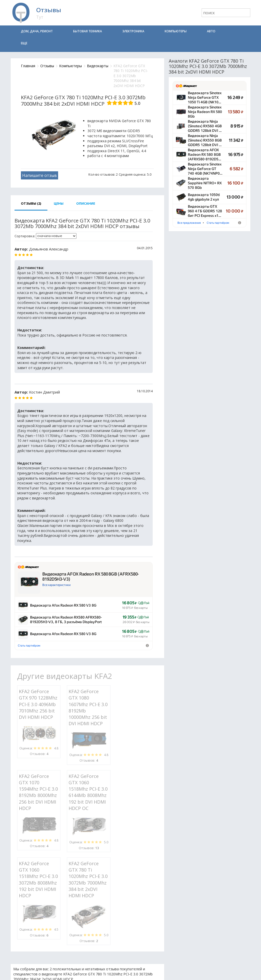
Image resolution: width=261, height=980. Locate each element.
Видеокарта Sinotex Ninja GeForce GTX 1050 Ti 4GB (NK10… (205, 97)
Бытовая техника (88, 31)
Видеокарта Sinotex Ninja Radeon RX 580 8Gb (205, 112)
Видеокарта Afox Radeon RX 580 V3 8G (63, 605)
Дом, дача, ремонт (37, 31)
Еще (24, 43)
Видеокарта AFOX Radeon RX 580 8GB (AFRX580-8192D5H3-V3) (91, 577)
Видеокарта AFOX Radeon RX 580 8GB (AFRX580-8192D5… (205, 155)
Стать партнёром (29, 646)
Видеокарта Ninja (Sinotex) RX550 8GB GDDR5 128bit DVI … (205, 140)
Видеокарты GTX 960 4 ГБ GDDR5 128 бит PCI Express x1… (205, 211)
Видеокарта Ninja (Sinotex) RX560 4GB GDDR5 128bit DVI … (205, 126)
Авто (211, 31)
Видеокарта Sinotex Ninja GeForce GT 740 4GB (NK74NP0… (205, 169)
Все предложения (189, 223)
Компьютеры (176, 31)
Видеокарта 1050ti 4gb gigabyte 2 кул (204, 197)
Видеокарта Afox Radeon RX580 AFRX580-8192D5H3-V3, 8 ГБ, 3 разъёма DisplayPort (66, 620)
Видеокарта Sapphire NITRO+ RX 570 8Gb (205, 183)
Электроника (133, 31)
